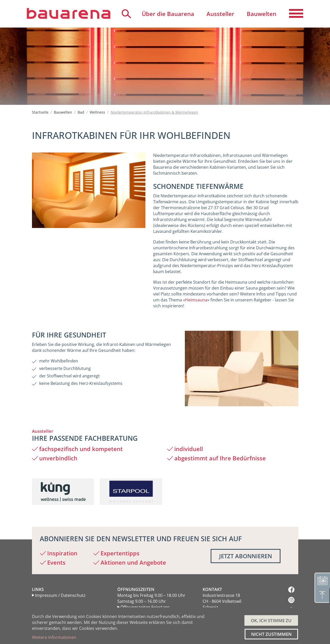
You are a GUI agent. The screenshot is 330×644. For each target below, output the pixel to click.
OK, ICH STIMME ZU (271, 620)
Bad (81, 112)
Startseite (40, 112)
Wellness (97, 112)
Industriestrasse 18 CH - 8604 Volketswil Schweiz (222, 601)
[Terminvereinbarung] (322, 580)
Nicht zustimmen (271, 634)
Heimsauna (196, 300)
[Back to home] (69, 13)
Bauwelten (63, 112)
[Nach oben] (322, 595)
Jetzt (246, 556)
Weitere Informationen (54, 637)
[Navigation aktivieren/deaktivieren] (296, 14)
